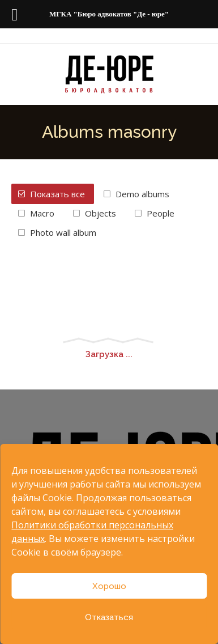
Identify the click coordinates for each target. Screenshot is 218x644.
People (161, 213)
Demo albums (142, 194)
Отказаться (109, 617)
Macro (42, 213)
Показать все (57, 194)
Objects (101, 213)
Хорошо (109, 586)
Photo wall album (63, 232)
